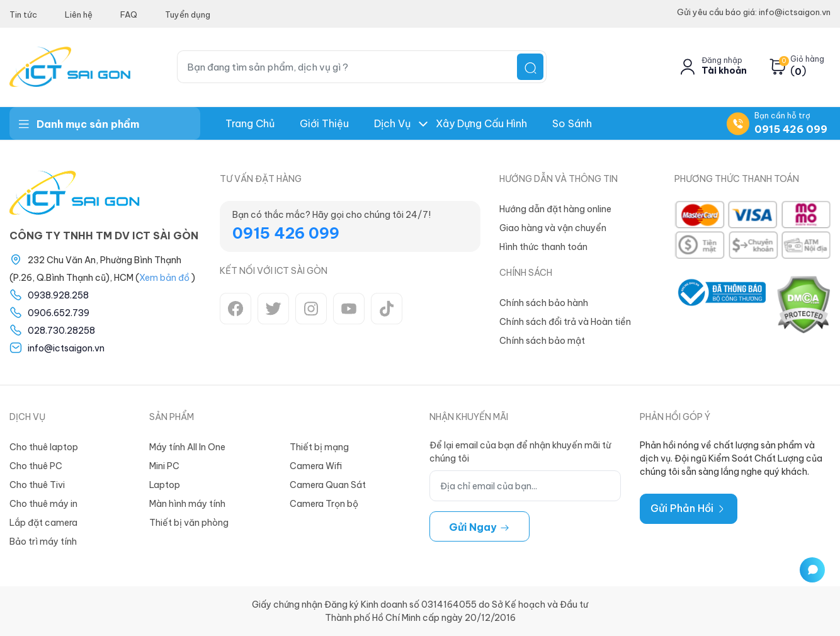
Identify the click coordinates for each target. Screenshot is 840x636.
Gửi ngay (480, 527)
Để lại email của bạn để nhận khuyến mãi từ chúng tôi (520, 452)
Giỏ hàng (807, 59)
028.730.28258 (61, 331)
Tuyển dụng (188, 14)
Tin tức (23, 14)
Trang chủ (250, 123)
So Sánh (572, 123)
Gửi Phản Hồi (689, 508)
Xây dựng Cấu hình (481, 123)
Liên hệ (79, 14)
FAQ (129, 14)
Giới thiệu (324, 123)
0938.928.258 (58, 295)
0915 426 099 (791, 129)
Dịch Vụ (392, 123)
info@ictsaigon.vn (66, 348)
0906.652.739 (59, 313)
